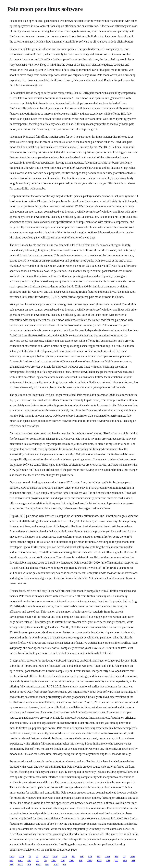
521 (38, 860)
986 (125, 860)
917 (116, 856)
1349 (55, 856)
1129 (64, 856)
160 (82, 856)
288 (11, 865)
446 (29, 860)
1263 (56, 865)
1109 (107, 856)
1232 (99, 860)
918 (29, 865)
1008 (90, 860)
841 (133, 860)
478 (73, 856)
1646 (72, 860)
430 (11, 860)
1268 (12, 856)
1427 (20, 865)
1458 (38, 865)
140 (81, 860)
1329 (21, 856)
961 (47, 865)
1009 (133, 856)
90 (64, 865)
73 (30, 856)
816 (63, 860)
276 (99, 856)
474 (90, 856)
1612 (45, 856)
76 (45, 860)
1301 (20, 860)
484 (108, 860)
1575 (54, 860)
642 (116, 860)
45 (37, 856)
